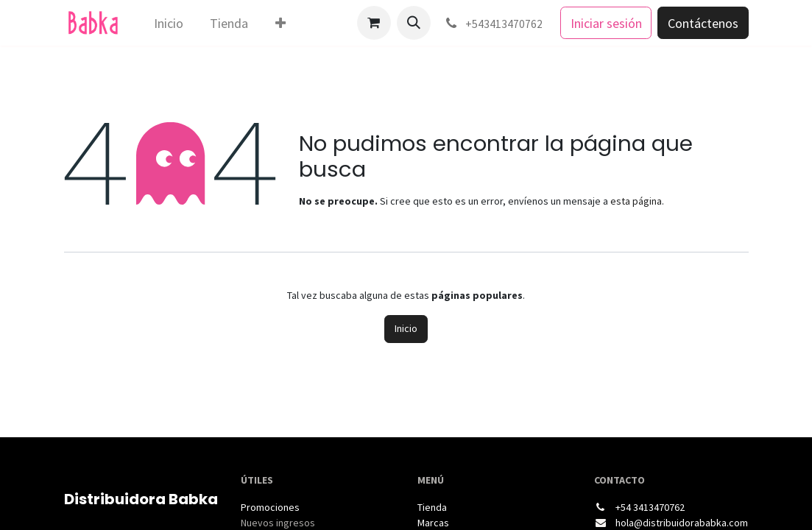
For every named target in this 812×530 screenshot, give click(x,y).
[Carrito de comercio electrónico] (374, 23)
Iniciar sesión (606, 23)
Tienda (432, 507)
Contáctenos (703, 23)
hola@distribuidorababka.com (682, 523)
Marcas (433, 523)
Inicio (406, 328)
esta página (636, 201)
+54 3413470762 (650, 507)
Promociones (270, 507)
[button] (414, 23)
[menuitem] (168, 23)
